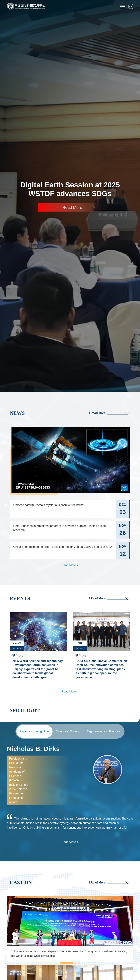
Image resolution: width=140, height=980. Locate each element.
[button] (66, 963)
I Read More (110, 413)
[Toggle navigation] (123, 7)
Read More (72, 207)
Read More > (70, 565)
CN (131, 7)
